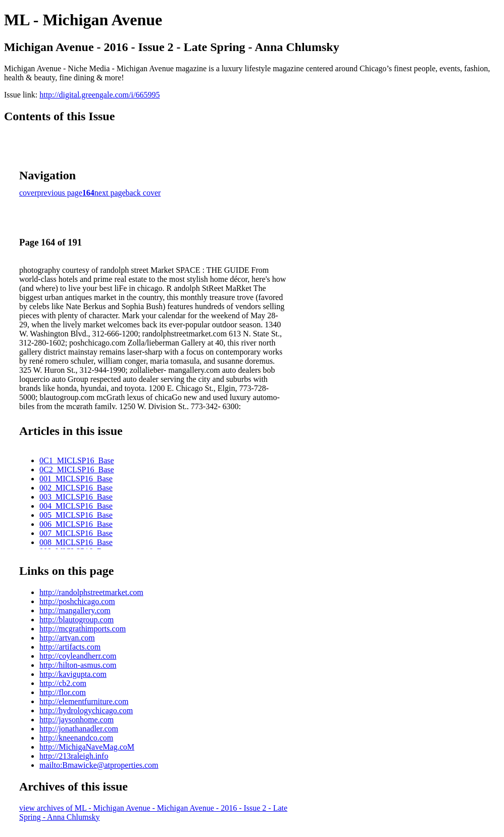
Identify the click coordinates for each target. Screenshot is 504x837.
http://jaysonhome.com (77, 720)
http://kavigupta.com (73, 674)
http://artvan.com (67, 638)
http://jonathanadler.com (79, 729)
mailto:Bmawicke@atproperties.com (99, 765)
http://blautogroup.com (77, 620)
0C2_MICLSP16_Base (77, 470)
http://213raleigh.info (74, 756)
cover (28, 193)
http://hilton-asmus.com (78, 665)
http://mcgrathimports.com (83, 629)
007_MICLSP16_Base (76, 533)
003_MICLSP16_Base (76, 497)
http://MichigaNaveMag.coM (87, 747)
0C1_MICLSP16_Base (77, 460)
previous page (60, 193)
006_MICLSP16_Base (76, 524)
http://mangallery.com (75, 610)
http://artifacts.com (70, 647)
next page (110, 193)
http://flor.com (63, 692)
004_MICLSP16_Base (76, 506)
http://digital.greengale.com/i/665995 (99, 95)
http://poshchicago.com (77, 601)
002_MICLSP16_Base (76, 488)
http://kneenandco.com (76, 738)
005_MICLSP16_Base (76, 515)
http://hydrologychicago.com (86, 710)
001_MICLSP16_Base (76, 479)
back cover (143, 193)
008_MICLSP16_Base (76, 542)
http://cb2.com (63, 683)
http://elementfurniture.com (84, 701)
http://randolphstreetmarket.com (91, 592)
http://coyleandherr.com (78, 656)
